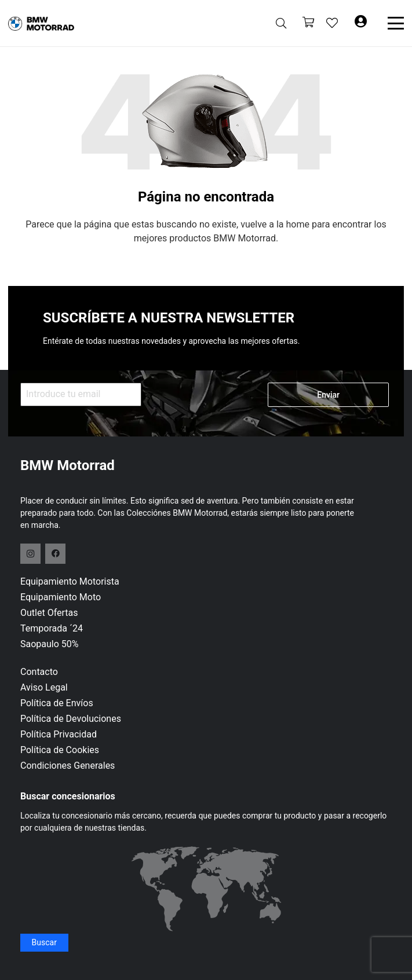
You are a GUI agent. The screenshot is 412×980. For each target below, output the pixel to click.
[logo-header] (41, 23)
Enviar (328, 395)
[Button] (360, 23)
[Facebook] (55, 554)
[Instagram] (30, 554)
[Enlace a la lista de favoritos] (332, 23)
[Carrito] (308, 23)
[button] (281, 23)
